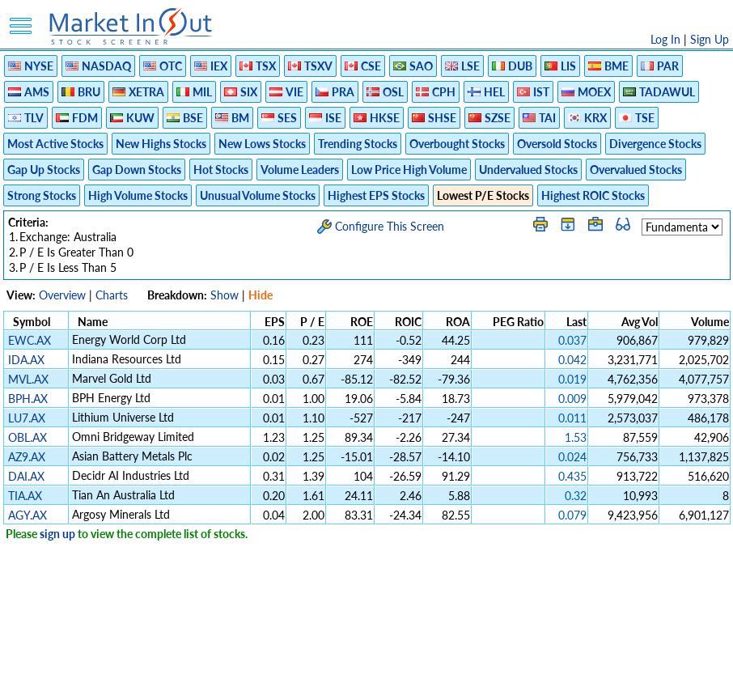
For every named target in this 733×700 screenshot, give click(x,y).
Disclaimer (181, 679)
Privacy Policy (252, 679)
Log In (665, 39)
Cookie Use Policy (435, 679)
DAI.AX (26, 476)
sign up (57, 534)
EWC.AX (30, 340)
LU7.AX (27, 418)
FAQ (500, 679)
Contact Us (550, 679)
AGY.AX (28, 515)
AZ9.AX (27, 457)
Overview (62, 295)
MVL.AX (28, 379)
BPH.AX (28, 399)
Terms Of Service (338, 679)
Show (225, 295)
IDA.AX (26, 360)
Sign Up (710, 39)
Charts (112, 295)
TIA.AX (25, 496)
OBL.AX (28, 437)
